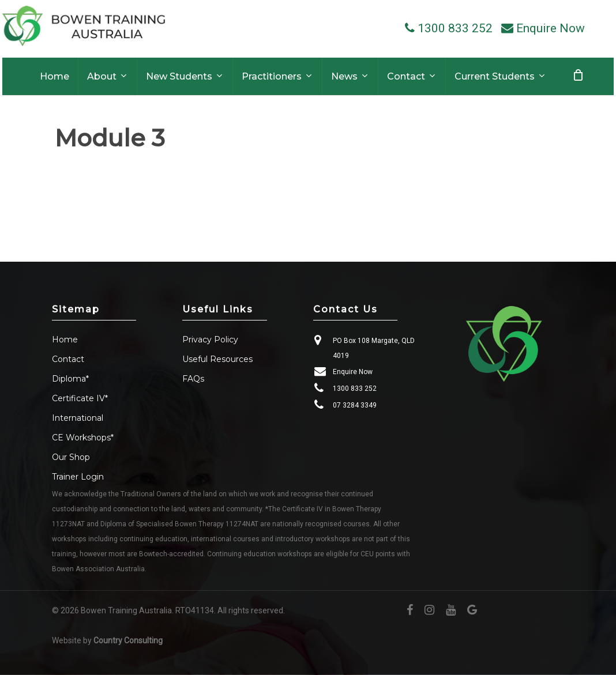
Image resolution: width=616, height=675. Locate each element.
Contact (68, 359)
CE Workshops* (83, 438)
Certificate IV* (80, 398)
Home (65, 340)
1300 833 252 (355, 389)
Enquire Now (353, 372)
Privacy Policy (210, 340)
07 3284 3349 (355, 405)
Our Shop (71, 457)
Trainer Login (78, 477)
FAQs (193, 379)
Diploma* (70, 379)
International (78, 418)
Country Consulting (128, 640)
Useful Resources (217, 359)
